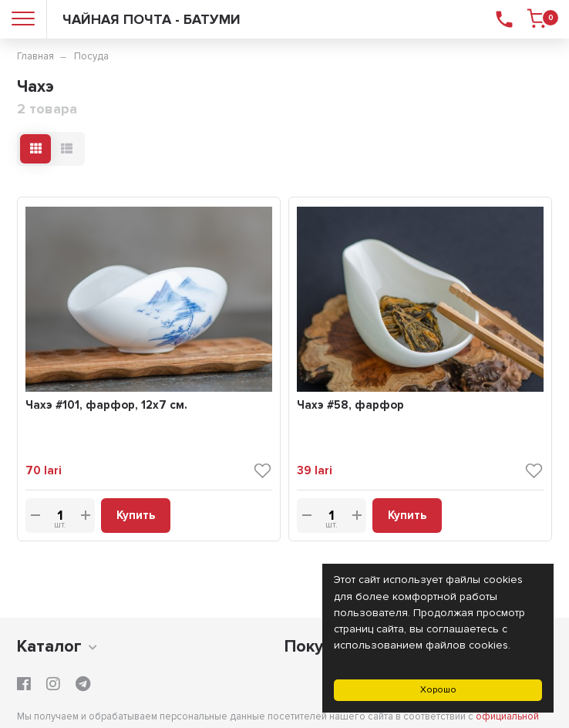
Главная (35, 56)
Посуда (91, 56)
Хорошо (438, 690)
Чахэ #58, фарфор (350, 405)
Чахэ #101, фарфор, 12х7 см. (106, 405)
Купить (136, 515)
